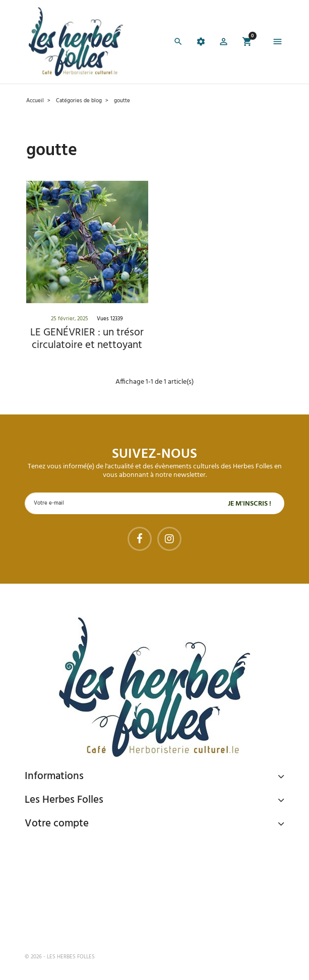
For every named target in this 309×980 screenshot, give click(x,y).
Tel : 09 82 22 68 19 (75, 924)
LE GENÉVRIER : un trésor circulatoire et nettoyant (87, 339)
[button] (224, 43)
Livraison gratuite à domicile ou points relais (128, 885)
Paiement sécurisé (78, 846)
